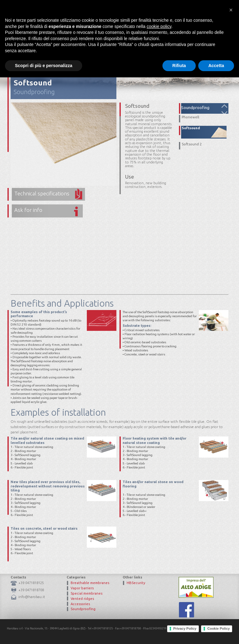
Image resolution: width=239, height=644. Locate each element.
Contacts (215, 29)
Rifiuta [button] (179, 632)
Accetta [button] (216, 632)
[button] (231, 577)
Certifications (184, 29)
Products (154, 29)
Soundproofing (34, 92)
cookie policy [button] (159, 593)
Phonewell (190, 117)
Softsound (191, 128)
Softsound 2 (192, 144)
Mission (129, 29)
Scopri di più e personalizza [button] (44, 632)
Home (108, 29)
